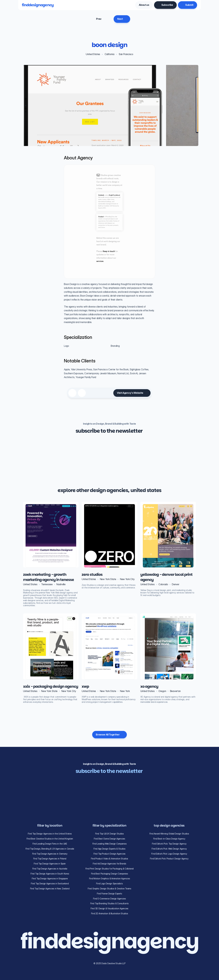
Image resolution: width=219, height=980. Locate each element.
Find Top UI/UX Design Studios (109, 834)
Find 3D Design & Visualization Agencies (109, 908)
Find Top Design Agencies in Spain (50, 864)
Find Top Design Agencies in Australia (50, 869)
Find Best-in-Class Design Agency (169, 839)
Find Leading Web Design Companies (110, 844)
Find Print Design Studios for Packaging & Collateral (109, 869)
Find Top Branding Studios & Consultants (109, 903)
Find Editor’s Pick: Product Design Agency (169, 859)
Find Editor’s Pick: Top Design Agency (169, 844)
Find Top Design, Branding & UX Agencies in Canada (50, 849)
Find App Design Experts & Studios (109, 849)
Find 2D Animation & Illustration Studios (110, 913)
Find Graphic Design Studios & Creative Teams (109, 889)
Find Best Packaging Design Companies (110, 874)
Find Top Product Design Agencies (109, 854)
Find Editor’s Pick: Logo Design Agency (169, 854)
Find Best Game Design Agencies (109, 839)
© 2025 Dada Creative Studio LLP (109, 963)
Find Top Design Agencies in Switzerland (50, 884)
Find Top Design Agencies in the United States (50, 834)
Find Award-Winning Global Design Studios (169, 834)
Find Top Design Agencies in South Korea (50, 874)
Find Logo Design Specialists (109, 884)
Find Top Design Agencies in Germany (50, 854)
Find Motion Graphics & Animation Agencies (110, 878)
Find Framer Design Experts (109, 894)
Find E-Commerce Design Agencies (109, 899)
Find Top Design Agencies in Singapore (50, 878)
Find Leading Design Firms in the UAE (50, 844)
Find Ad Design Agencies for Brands (109, 864)
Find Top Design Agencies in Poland (50, 859)
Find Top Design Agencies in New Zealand (50, 889)
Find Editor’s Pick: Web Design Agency (169, 849)
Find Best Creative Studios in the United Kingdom (50, 839)
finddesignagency (38, 5)
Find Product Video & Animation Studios (109, 859)
